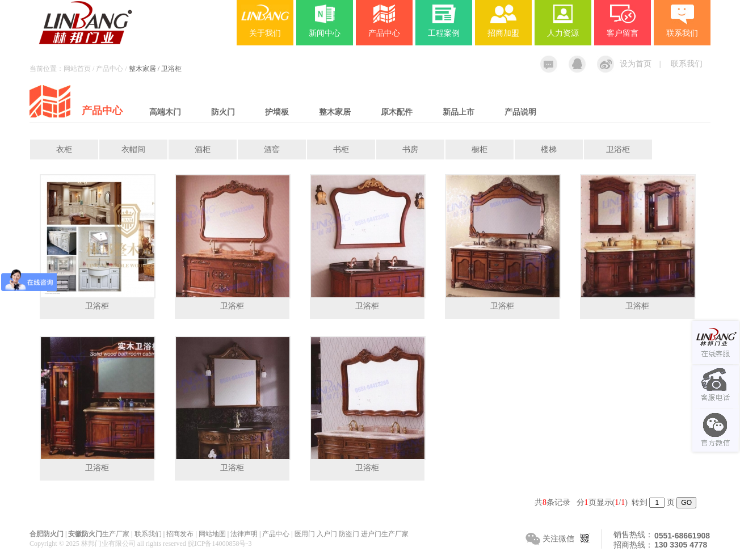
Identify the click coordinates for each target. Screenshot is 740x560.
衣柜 (64, 150)
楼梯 (549, 150)
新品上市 (459, 112)
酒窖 (272, 150)
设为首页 (636, 64)
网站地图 (212, 534)
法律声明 (244, 534)
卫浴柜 (618, 150)
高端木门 (165, 112)
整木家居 (335, 112)
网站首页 (77, 69)
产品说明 (520, 112)
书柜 (341, 150)
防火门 (223, 112)
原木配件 (397, 112)
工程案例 (444, 33)
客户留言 (623, 33)
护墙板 (277, 112)
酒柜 (203, 150)
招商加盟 (503, 33)
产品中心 (384, 33)
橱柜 (480, 150)
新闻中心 (325, 33)
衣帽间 (133, 150)
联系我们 (687, 64)
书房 (410, 150)
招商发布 (180, 534)
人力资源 (563, 33)
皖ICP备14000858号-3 (220, 544)
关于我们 (265, 33)
